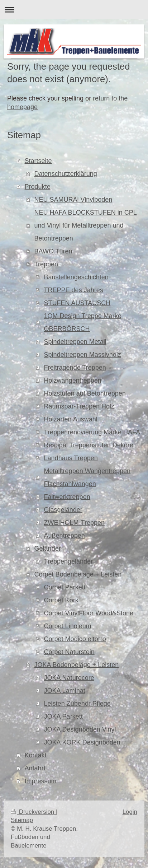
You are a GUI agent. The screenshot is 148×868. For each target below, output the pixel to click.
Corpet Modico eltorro (75, 639)
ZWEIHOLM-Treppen (74, 523)
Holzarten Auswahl (71, 419)
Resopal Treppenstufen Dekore (89, 445)
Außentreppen (65, 536)
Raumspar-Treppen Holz (79, 406)
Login (130, 812)
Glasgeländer (63, 510)
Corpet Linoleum (68, 626)
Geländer (48, 549)
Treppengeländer (68, 561)
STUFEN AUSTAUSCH (77, 303)
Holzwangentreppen (73, 381)
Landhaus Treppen (71, 458)
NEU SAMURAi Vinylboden (73, 200)
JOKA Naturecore (69, 678)
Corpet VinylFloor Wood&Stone (89, 613)
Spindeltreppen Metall (75, 342)
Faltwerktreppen (67, 497)
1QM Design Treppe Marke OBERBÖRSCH (83, 322)
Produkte (38, 187)
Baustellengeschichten (76, 277)
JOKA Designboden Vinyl (80, 729)
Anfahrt (35, 768)
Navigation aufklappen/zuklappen (74, 10)
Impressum (41, 781)
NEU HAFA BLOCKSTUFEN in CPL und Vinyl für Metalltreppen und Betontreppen (86, 225)
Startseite (38, 161)
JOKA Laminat (65, 691)
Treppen (46, 264)
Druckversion (33, 812)
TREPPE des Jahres (74, 290)
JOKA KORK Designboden (82, 742)
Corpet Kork (61, 600)
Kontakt (36, 755)
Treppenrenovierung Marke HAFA (92, 432)
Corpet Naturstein (69, 652)
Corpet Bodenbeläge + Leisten (78, 574)
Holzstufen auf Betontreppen (85, 393)
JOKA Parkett (63, 717)
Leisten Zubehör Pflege (77, 704)
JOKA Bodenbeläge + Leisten (77, 665)
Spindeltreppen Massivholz (83, 355)
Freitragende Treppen (75, 368)
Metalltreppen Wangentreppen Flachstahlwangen (87, 477)
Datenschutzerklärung (66, 174)
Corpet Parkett (65, 587)
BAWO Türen (53, 251)
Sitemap (22, 820)
